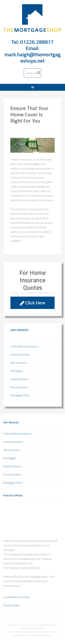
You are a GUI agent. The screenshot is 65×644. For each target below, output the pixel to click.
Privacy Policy (12, 605)
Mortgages (17, 371)
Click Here (32, 303)
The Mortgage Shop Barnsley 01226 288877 (33, 21)
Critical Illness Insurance (25, 346)
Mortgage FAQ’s (20, 395)
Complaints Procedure (17, 597)
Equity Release (19, 379)
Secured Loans (19, 387)
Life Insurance (19, 363)
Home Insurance (20, 354)
